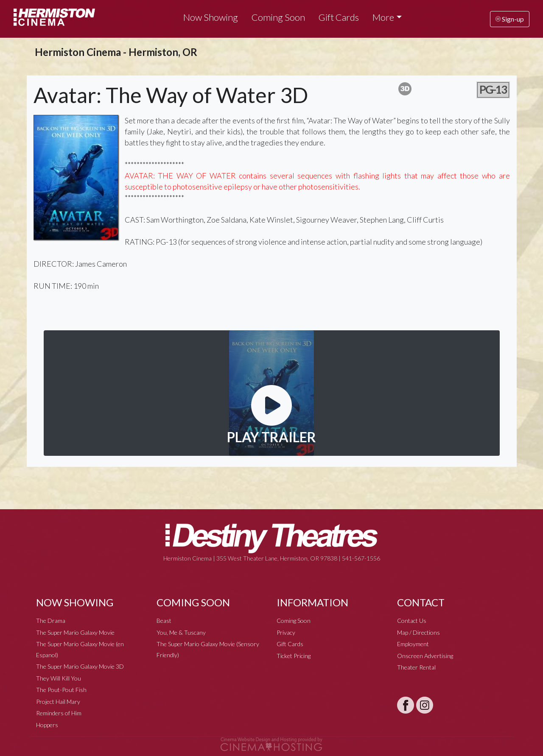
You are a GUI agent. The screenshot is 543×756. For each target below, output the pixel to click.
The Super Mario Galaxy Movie (75, 632)
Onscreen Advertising (425, 656)
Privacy (286, 632)
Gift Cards (339, 17)
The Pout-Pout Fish (61, 690)
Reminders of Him (59, 713)
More (383, 17)
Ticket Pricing (294, 656)
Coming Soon (278, 17)
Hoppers (47, 725)
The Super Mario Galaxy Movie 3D (80, 666)
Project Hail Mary (58, 702)
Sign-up (510, 19)
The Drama (51, 621)
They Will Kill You (59, 678)
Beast (164, 621)
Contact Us (412, 621)
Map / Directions (418, 632)
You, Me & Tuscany (181, 632)
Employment (413, 644)
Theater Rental (416, 667)
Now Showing (211, 17)
